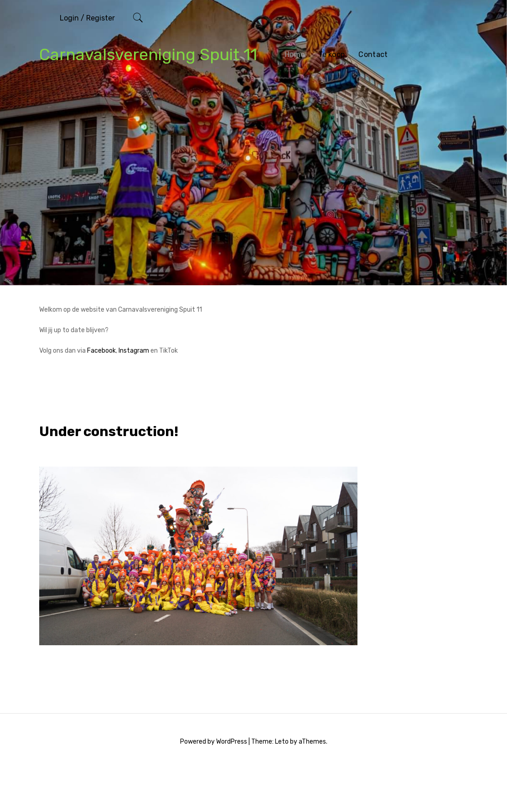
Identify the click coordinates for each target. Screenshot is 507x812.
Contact (373, 54)
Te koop (331, 54)
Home (295, 54)
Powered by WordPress (214, 742)
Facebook (101, 351)
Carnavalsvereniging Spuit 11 (148, 54)
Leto (282, 742)
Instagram (134, 351)
